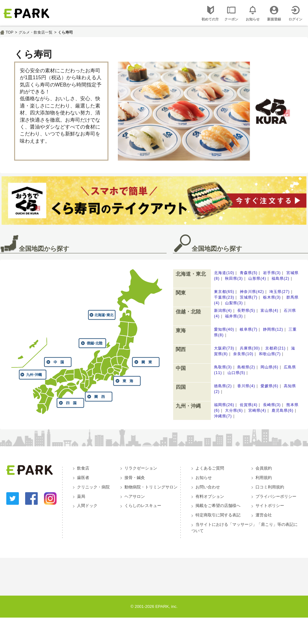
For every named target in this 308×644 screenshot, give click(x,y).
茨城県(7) (249, 297)
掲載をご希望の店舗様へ (218, 506)
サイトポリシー (270, 506)
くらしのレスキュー (143, 506)
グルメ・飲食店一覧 (36, 32)
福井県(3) (234, 316)
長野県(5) (246, 311)
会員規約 (264, 468)
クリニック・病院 (93, 487)
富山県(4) (269, 311)
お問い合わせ (208, 487)
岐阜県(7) (249, 329)
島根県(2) (246, 367)
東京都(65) (224, 292)
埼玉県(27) (279, 292)
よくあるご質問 (210, 468)
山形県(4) (257, 278)
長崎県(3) (272, 405)
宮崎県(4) (257, 410)
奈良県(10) (243, 354)
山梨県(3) (234, 303)
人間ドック (87, 506)
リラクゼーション (141, 468)
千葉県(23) (224, 297)
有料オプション (210, 496)
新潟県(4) (223, 311)
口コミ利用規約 (270, 487)
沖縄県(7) (223, 416)
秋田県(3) (234, 278)
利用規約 (264, 478)
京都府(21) (275, 348)
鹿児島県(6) (283, 410)
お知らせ (204, 478)
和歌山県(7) (270, 354)
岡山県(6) (269, 367)
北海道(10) (224, 273)
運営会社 (264, 515)
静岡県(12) (273, 329)
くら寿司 (65, 32)
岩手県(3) (272, 273)
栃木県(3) (272, 297)
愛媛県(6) (269, 386)
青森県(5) (249, 273)
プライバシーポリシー (276, 496)
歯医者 (83, 478)
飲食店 (83, 468)
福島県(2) (280, 278)
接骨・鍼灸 (135, 478)
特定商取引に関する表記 (218, 515)
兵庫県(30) (250, 348)
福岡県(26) (224, 405)
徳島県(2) (223, 386)
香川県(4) (246, 386)
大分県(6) (234, 410)
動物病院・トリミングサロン (151, 487)
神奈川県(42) (252, 292)
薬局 (81, 496)
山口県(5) (236, 373)
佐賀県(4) (249, 405)
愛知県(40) (224, 329)
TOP (9, 32)
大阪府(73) (224, 348)
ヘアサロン (135, 496)
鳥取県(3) (223, 367)
